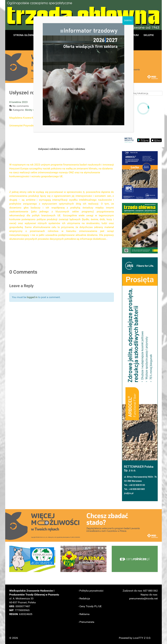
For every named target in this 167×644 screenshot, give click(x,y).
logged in (32, 297)
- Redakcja (84, 598)
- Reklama (84, 614)
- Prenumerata (86, 622)
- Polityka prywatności (91, 591)
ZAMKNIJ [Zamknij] (128, 21)
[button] (140, 175)
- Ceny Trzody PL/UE (90, 606)
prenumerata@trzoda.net (143, 598)
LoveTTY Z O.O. (142, 638)
